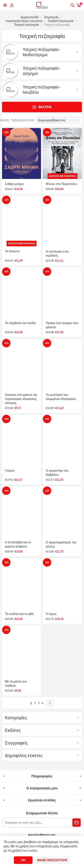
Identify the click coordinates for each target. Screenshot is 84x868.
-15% (47, 272)
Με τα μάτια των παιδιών (16, 683)
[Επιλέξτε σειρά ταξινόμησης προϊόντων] (58, 120)
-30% (6, 272)
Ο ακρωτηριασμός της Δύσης (61, 544)
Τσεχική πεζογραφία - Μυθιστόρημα (42, 52)
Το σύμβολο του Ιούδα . (21, 323)
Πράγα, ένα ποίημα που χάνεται (62, 325)
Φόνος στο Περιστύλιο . (62, 184)
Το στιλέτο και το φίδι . (20, 614)
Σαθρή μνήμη (14, 184)
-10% (6, 132)
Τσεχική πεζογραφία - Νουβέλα (42, 90)
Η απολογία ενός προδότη (57, 253)
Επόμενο (50, 703)
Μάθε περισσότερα (52, 860)
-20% (6, 419)
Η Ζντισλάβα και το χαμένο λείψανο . (18, 544)
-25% (6, 343)
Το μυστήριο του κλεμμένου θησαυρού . (61, 397)
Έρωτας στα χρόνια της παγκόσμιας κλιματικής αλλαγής (21, 399)
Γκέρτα (10, 471)
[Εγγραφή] (37, 823)
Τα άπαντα (12, 251)
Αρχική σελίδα (30, 17)
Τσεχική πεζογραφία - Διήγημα (42, 71)
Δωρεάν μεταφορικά (62, 176)
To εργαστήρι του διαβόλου (57, 473)
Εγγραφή (77, 823)
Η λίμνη (51, 614)
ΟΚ (23, 860)
